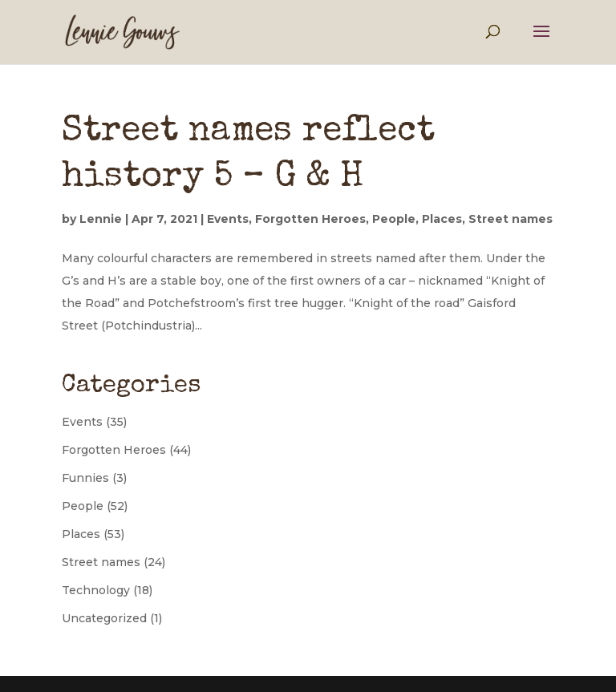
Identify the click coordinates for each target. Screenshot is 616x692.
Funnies (85, 478)
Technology (96, 590)
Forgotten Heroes (310, 219)
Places (442, 219)
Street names (511, 219)
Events (228, 219)
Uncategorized (104, 618)
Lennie (101, 219)
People (394, 219)
